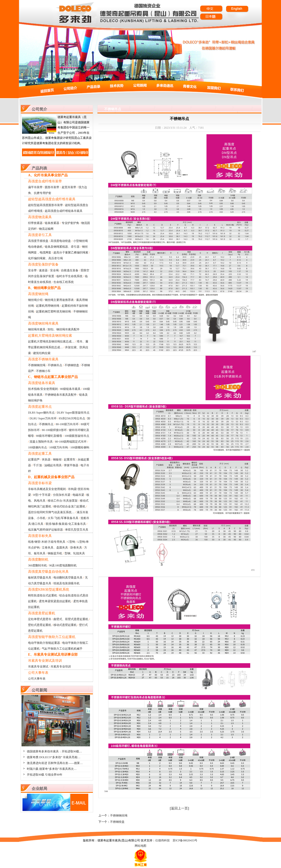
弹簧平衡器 (71, 465)
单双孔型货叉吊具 (77, 530)
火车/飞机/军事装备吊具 (63, 518)
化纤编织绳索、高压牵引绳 (45, 258)
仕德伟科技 (163, 840)
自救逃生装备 (70, 270)
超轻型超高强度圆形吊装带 (45, 205)
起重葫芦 (34, 460)
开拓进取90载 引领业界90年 (45, 775)
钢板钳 (57, 460)
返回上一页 (179, 808)
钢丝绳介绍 (35, 300)
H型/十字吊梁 (42, 495)
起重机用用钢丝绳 (48, 306)
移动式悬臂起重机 (65, 625)
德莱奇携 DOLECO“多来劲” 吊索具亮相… (54, 757)
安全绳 (54, 270)
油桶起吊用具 (53, 465)
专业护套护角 (70, 223)
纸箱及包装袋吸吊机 (67, 583)
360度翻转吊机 (37, 565)
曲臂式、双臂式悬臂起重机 (71, 619)
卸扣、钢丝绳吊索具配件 (64, 329)
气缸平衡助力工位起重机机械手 (62, 649)
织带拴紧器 (35, 223)
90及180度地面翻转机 (63, 565)
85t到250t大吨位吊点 (72, 418)
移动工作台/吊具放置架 (63, 501)
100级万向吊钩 (59, 447)
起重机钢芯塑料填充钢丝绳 (53, 312)
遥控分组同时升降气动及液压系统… (51, 512)
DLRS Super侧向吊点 (41, 413)
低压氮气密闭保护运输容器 (45, 530)
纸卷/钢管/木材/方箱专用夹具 (47, 542)
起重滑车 (70, 460)
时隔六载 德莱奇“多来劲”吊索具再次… (52, 769)
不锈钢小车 (43, 371)
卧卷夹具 (76, 548)
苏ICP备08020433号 (185, 840)
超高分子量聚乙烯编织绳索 (71, 252)
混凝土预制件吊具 (41, 442)
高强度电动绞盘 (61, 241)
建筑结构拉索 (42, 353)
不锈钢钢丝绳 (37, 365)
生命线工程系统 (64, 282)
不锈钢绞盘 (72, 365)
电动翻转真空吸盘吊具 (68, 578)
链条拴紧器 (52, 223)
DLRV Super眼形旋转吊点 (73, 413)
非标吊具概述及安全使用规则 (47, 489)
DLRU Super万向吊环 (43, 418)
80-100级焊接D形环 (54, 430)
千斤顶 (37, 465)
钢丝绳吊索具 (37, 329)
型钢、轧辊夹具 (75, 553)
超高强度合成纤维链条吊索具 (64, 211)
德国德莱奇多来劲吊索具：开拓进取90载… (54, 751)
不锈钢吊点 (55, 365)
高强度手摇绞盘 (38, 241)
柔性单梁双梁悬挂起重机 (55, 601)
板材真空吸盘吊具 (40, 578)
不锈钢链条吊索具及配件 (61, 395)
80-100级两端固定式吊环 (71, 442)
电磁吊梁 (78, 495)
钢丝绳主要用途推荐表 (59, 300)
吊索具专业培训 (61, 667)
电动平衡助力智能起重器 (44, 643)
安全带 (32, 270)
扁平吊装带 (35, 187)
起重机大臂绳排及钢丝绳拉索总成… (51, 341)
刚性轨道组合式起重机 (43, 595)
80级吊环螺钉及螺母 (49, 436)
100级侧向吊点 (37, 447)
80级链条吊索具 (70, 389)
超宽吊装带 (69, 187)
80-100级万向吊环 (67, 424)
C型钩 (71, 542)
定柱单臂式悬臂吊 (40, 619)
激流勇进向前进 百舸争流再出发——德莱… (55, 763)
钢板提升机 (55, 553)
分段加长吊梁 (62, 495)
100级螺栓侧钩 (80, 447)
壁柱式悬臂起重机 (40, 625)
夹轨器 (46, 460)
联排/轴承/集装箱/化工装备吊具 (66, 524)
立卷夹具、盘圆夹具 (55, 548)
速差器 (43, 270)
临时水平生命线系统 (69, 276)
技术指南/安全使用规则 (43, 389)
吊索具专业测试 (38, 667)
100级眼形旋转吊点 (77, 436)
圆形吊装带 (52, 187)
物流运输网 (46, 229)
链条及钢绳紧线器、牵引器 (62, 247)
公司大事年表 (37, 679)
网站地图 (140, 846)
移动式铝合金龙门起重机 (69, 506)
